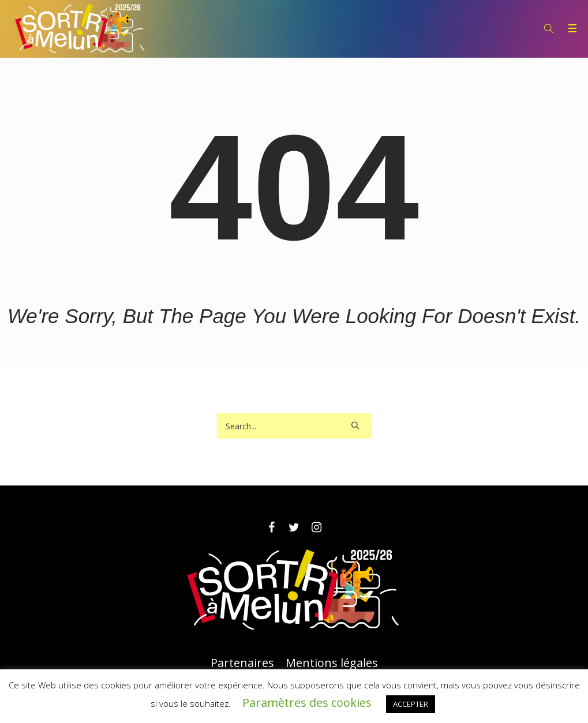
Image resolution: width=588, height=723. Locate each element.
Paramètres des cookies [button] (307, 703)
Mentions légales (332, 663)
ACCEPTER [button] (411, 704)
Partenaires (242, 663)
